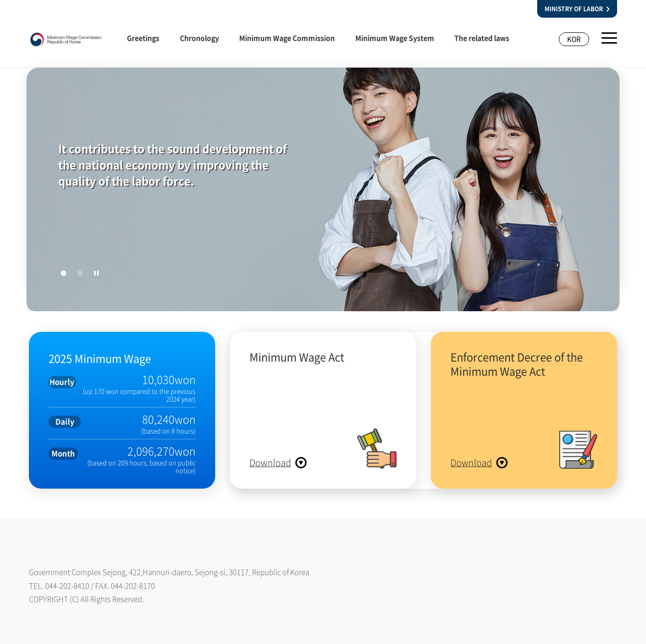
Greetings (143, 38)
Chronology (199, 38)
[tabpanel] (323, 192)
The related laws (482, 38)
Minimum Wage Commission (287, 38)
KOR (574, 39)
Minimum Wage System (395, 38)
